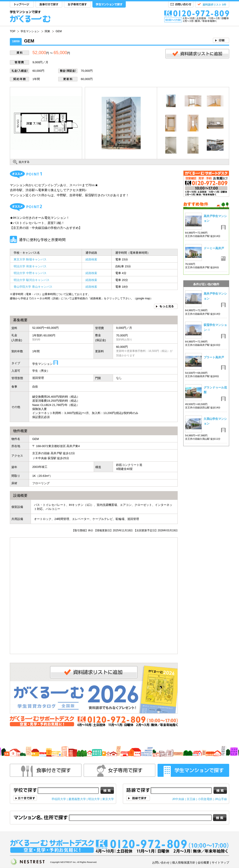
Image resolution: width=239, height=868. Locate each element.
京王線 (191, 799)
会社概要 (203, 863)
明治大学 (94, 799)
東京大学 (108, 799)
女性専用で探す (119, 770)
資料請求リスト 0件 (214, 5)
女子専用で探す (77, 5)
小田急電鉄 (205, 799)
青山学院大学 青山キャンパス (33, 287)
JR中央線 (178, 799)
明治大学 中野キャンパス (30, 273)
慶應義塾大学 (77, 799)
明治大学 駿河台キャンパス (32, 280)
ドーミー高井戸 (214, 248)
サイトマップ (220, 863)
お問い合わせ (181, 5)
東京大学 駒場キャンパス (30, 259)
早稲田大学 (59, 799)
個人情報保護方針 (184, 863)
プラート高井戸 (214, 357)
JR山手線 (221, 799)
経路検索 (91, 259)
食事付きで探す (49, 5)
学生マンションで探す (109, 5)
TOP (22, 5)
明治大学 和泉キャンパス (30, 266)
